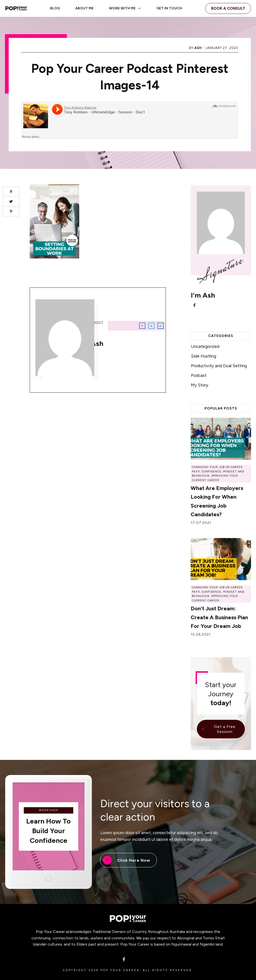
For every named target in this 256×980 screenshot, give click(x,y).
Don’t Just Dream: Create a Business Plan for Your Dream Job (219, 617)
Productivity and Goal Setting (219, 366)
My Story (200, 385)
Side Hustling (204, 356)
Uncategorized (205, 346)
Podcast (199, 375)
